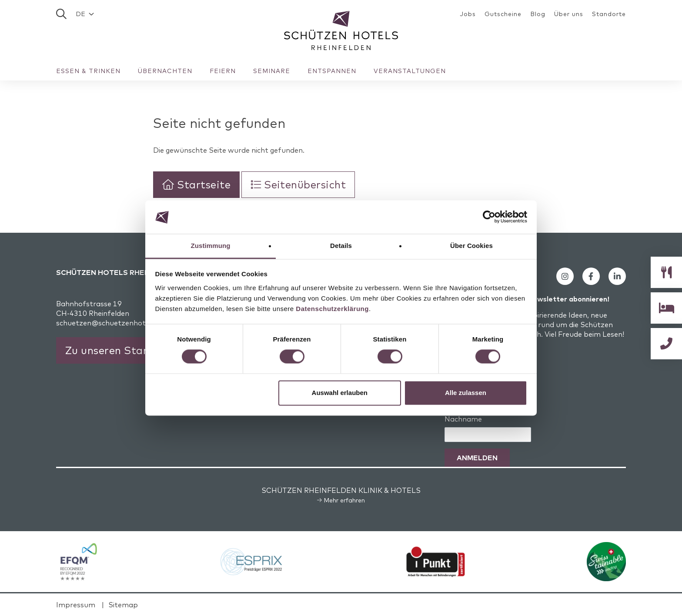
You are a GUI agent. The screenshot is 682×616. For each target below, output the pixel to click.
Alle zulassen (466, 393)
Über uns (569, 14)
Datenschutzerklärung (332, 309)
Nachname (463, 419)
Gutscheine (503, 14)
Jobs (468, 14)
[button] (85, 14)
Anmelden (477, 458)
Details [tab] (341, 246)
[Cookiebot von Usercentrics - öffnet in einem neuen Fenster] (489, 217)
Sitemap (123, 605)
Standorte (609, 14)
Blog (538, 14)
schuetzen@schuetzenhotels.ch (110, 323)
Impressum (76, 605)
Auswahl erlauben (340, 393)
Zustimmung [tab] (211, 246)
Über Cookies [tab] (471, 246)
